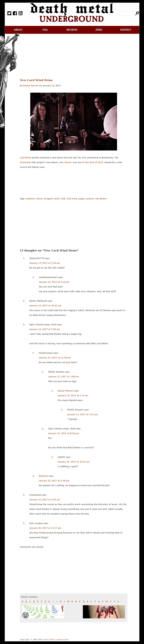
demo (40, 199)
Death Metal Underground (56, 640)
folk (63, 199)
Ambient (31, 199)
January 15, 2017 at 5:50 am (45, 500)
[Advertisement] (75, 56)
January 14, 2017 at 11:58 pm (55, 358)
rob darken (101, 199)
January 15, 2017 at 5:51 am (83, 414)
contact (126, 30)
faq (45, 30)
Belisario (43, 476)
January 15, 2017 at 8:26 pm (64, 433)
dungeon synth (52, 199)
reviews (72, 30)
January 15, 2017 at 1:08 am (64, 377)
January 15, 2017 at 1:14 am (73, 395)
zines (99, 30)
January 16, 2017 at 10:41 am (74, 462)
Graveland (25, 162)
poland (90, 199)
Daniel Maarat (31, 86)
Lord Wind (25, 158)
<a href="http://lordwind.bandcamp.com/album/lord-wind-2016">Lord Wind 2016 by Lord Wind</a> (74, 182)
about (18, 30)
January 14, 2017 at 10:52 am (45, 306)
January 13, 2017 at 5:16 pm (45, 263)
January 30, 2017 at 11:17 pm (45, 528)
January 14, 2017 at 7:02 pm (45, 329)
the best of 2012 (94, 162)
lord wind (72, 199)
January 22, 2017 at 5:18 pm (54, 481)
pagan (82, 199)
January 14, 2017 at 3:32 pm (54, 282)
